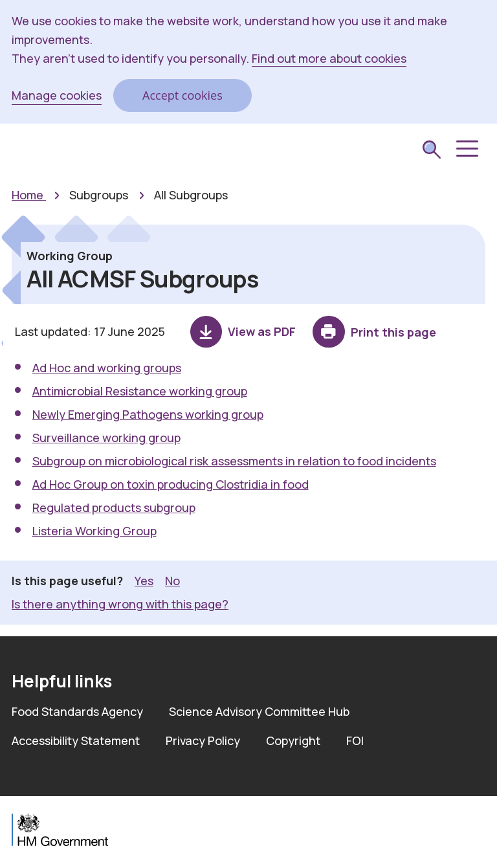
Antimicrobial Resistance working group (140, 391)
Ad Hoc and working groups (107, 368)
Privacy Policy (203, 740)
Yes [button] (144, 580)
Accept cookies (182, 95)
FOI (355, 740)
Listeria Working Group (94, 531)
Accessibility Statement (76, 740)
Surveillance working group (106, 438)
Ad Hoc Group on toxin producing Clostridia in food (171, 484)
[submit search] (432, 151)
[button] (466, 149)
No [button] (172, 580)
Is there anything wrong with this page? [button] (120, 604)
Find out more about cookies (329, 58)
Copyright (293, 740)
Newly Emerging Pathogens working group (148, 414)
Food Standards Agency (77, 711)
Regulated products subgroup (114, 507)
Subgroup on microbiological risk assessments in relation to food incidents (234, 461)
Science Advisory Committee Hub (259, 711)
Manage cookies (57, 95)
